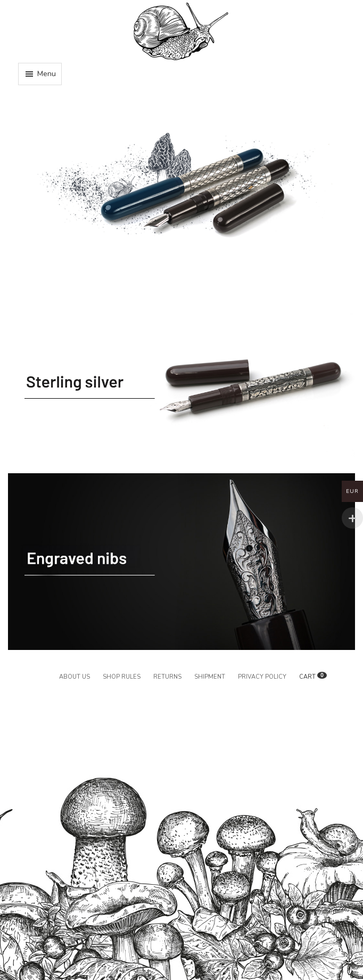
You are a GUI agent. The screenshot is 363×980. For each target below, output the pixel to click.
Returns (167, 677)
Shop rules (122, 677)
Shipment (210, 677)
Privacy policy (262, 677)
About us (75, 677)
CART (313, 677)
